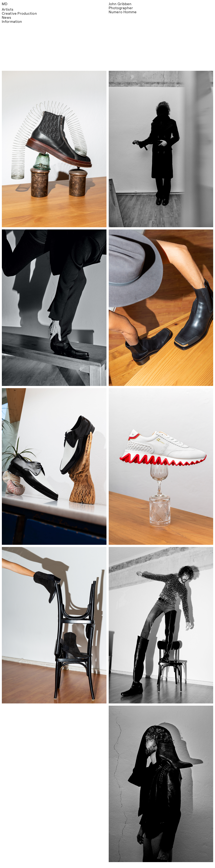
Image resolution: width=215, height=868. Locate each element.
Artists (8, 9)
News (7, 17)
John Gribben (120, 4)
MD (5, 4)
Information (12, 21)
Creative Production (19, 13)
